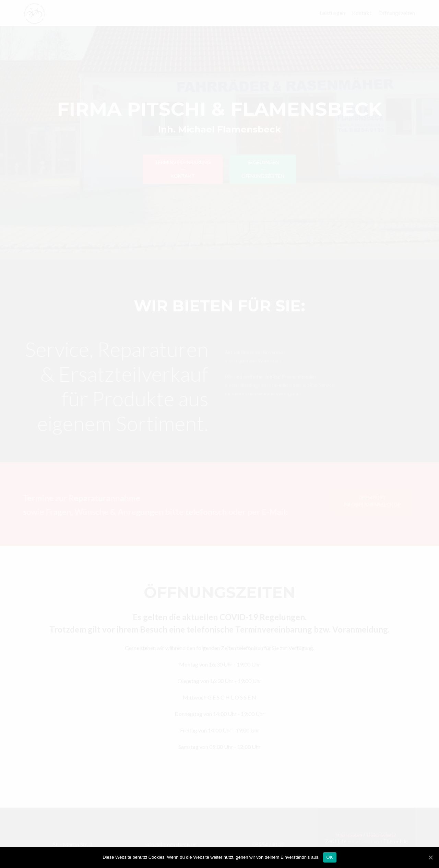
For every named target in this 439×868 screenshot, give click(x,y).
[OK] (430, 857)
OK (330, 857)
